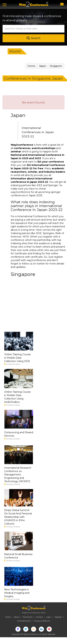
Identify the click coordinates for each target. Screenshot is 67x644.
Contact (39, 617)
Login (49, 617)
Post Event (28, 617)
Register (58, 617)
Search (33, 38)
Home (8, 617)
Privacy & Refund (42, 621)
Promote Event (24, 621)
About (17, 617)
